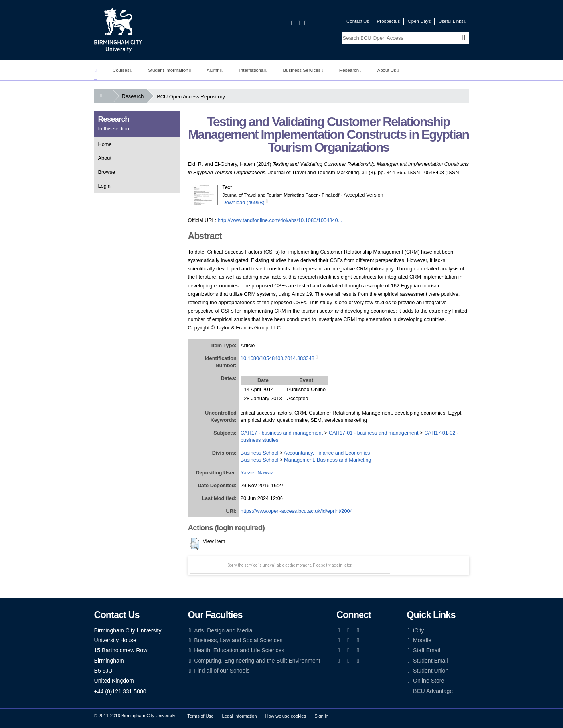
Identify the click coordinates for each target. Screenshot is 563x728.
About (105, 158)
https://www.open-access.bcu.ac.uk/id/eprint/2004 (297, 511)
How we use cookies (286, 716)
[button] (195, 544)
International (253, 70)
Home (105, 144)
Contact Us (358, 21)
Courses (122, 70)
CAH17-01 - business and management (374, 433)
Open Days (419, 21)
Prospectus (389, 21)
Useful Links (452, 21)
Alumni (215, 70)
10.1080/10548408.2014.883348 (278, 358)
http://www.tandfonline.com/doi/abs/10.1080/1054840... (280, 220)
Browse (107, 172)
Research (350, 70)
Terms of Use (200, 716)
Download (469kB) (244, 202)
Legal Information (240, 716)
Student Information (169, 70)
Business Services (303, 70)
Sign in (321, 716)
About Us (388, 70)
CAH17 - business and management (282, 433)
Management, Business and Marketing (328, 460)
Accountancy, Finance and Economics (327, 453)
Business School (260, 453)
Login (104, 186)
